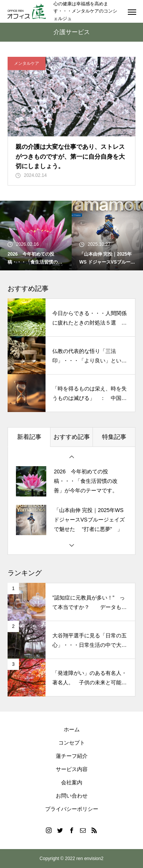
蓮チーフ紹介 (72, 756)
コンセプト (72, 743)
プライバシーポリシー (72, 809)
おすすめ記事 (72, 437)
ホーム (72, 729)
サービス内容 (72, 769)
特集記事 (114, 437)
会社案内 (72, 782)
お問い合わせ (72, 796)
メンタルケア (27, 63)
